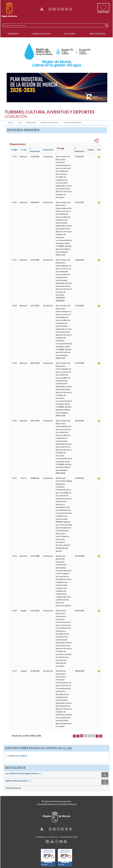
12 (93, 736)
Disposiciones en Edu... (50, 123)
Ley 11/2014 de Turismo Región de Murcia (25, 773)
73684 (14, 611)
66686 (14, 202)
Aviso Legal (54, 837)
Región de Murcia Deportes (19, 781)
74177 (14, 671)
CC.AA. (24, 150)
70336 (14, 421)
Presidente (13, 34)
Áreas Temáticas (97, 34)
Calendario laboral (13, 788)
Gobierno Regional (41, 34)
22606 (14, 556)
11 (90, 736)
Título (59, 148)
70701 (14, 260)
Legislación (31, 123)
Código (14, 150)
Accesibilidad (41, 837)
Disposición (48, 150)
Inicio (11, 123)
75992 (14, 156)
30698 (14, 306)
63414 (14, 478)
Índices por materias (73, 123)
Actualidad (69, 34)
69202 (14, 363)
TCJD (20, 123)
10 (86, 736)
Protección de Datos (69, 837)
